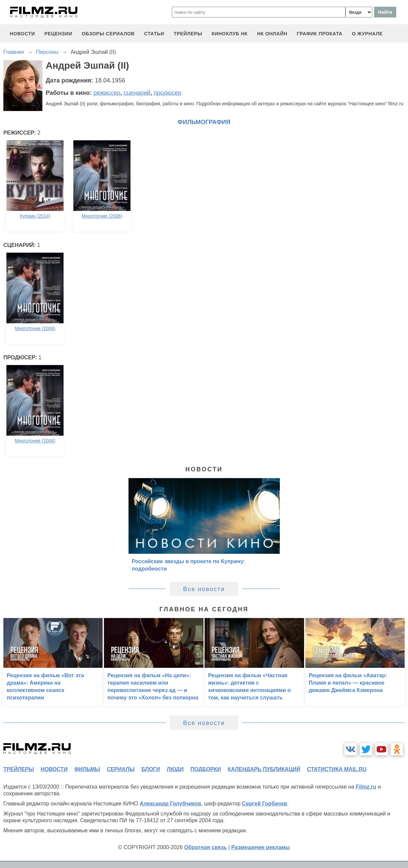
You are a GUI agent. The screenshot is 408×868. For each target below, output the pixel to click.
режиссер (107, 93)
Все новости (204, 589)
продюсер (168, 93)
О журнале (367, 34)
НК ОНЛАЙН (272, 34)
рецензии (58, 34)
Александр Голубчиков (170, 804)
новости (22, 34)
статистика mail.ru (337, 769)
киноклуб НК (230, 34)
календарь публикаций (264, 769)
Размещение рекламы (261, 847)
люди (175, 769)
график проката (320, 34)
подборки (206, 769)
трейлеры (188, 34)
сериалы (121, 769)
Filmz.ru (366, 787)
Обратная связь (206, 847)
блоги (151, 769)
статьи (154, 34)
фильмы (87, 769)
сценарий (137, 93)
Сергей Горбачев (264, 804)
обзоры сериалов (108, 34)
